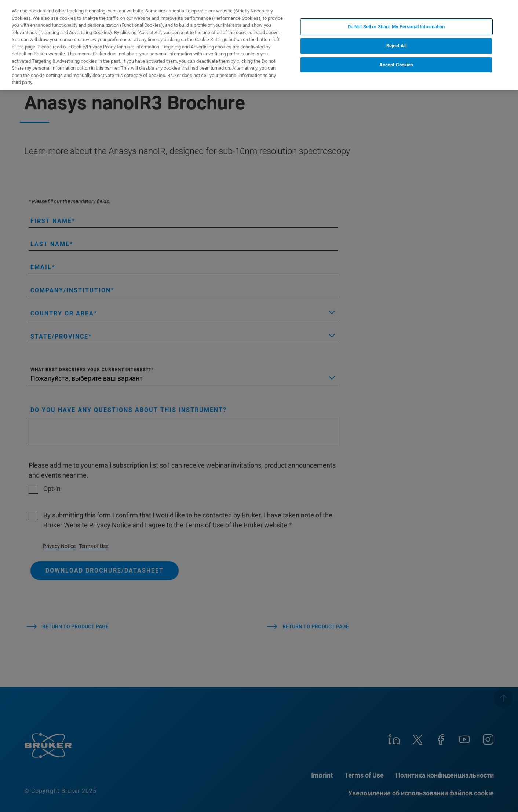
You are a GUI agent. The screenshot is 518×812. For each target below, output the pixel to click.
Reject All (396, 46)
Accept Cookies (396, 65)
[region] (259, 45)
